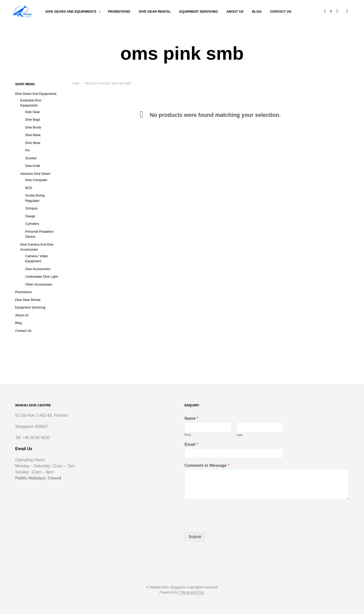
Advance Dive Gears (35, 174)
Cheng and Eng (191, 592)
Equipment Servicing (199, 12)
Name (191, 418)
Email (191, 444)
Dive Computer (36, 180)
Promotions (119, 12)
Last (240, 435)
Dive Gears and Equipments (71, 12)
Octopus (31, 208)
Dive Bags (33, 119)
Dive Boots (33, 127)
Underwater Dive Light (42, 277)
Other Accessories (39, 284)
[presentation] (223, 524)
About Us (235, 12)
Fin (28, 150)
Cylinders (32, 224)
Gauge (30, 216)
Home (75, 84)
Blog (257, 12)
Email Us (24, 449)
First (188, 435)
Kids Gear (33, 112)
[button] (328, 11)
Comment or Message (207, 465)
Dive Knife (33, 166)
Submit (195, 537)
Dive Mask (33, 135)
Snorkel (31, 158)
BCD (29, 188)
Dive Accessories (38, 269)
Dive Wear (33, 143)
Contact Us (281, 12)
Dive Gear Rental (155, 12)
